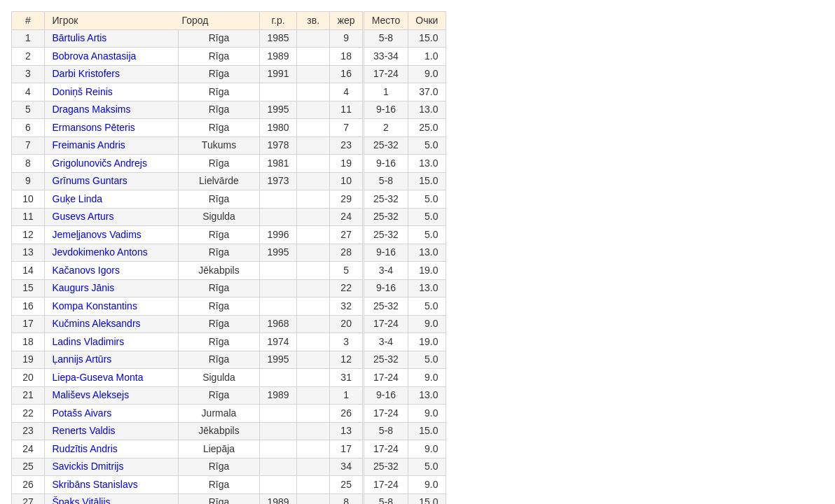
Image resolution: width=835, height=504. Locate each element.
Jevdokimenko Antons (100, 252)
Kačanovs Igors (87, 270)
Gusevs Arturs (83, 216)
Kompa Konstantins (95, 306)
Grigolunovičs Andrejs (100, 163)
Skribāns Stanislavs (95, 484)
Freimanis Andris (89, 145)
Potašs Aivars (82, 413)
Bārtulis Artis (80, 38)
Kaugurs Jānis (84, 288)
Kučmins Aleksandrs (97, 323)
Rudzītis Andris (85, 449)
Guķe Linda (78, 199)
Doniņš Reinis (83, 92)
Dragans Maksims (92, 109)
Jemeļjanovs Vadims (97, 234)
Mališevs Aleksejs (91, 395)
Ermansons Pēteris (94, 127)
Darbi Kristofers (86, 73)
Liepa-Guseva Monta (98, 377)
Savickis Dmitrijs (88, 466)
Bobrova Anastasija (95, 56)
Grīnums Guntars (90, 181)
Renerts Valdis (84, 430)
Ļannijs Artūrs (82, 359)
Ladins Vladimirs (89, 342)
